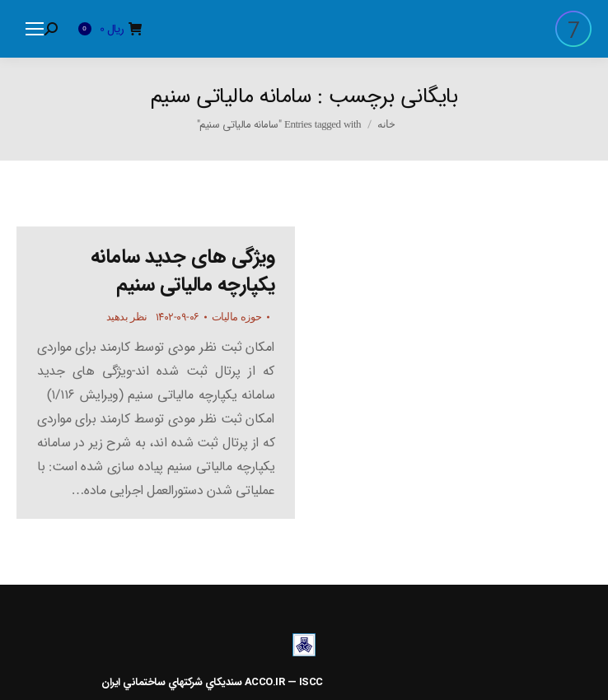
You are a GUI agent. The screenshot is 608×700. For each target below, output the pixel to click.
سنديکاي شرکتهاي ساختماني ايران (171, 682)
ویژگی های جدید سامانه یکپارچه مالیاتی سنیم (183, 271)
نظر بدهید (127, 317)
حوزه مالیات (237, 317)
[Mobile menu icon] (35, 29)
